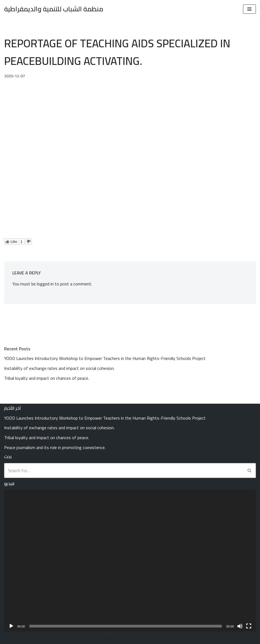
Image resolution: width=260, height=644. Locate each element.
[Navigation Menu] (249, 9)
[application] (130, 561)
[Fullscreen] (249, 626)
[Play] (11, 626)
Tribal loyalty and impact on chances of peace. (47, 378)
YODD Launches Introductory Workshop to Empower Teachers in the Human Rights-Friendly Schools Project (105, 358)
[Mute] (240, 626)
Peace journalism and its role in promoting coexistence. (55, 447)
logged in (45, 284)
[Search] (124, 470)
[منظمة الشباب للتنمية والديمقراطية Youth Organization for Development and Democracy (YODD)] (54, 9)
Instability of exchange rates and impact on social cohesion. (59, 368)
